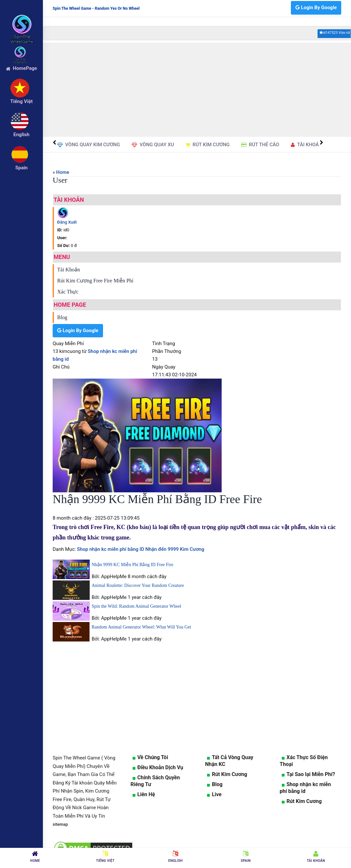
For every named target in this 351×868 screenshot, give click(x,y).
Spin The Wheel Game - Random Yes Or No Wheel (96, 8)
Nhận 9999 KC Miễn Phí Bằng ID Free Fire (132, 565)
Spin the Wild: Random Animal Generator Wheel (136, 606)
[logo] (21, 20)
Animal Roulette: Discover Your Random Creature (138, 585)
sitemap (60, 824)
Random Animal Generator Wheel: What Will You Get (141, 627)
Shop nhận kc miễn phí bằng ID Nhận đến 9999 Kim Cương (140, 549)
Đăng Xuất (67, 222)
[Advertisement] (197, 90)
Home (63, 172)
